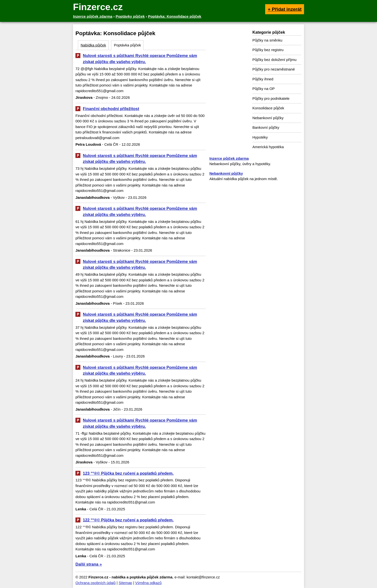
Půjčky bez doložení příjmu (274, 60)
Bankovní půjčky (266, 127)
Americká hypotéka (268, 147)
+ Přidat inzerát (285, 9)
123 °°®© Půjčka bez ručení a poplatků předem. (128, 473)
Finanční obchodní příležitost (111, 109)
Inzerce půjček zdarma (229, 158)
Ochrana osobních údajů (95, 583)
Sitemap (125, 583)
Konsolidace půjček (268, 108)
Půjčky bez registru (268, 50)
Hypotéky (260, 137)
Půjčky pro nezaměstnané (274, 69)
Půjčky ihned (263, 79)
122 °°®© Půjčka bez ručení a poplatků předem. (128, 520)
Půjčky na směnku (267, 40)
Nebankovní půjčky (268, 118)
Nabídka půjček (93, 45)
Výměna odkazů (148, 583)
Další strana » (89, 564)
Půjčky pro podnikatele (271, 98)
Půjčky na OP (264, 89)
